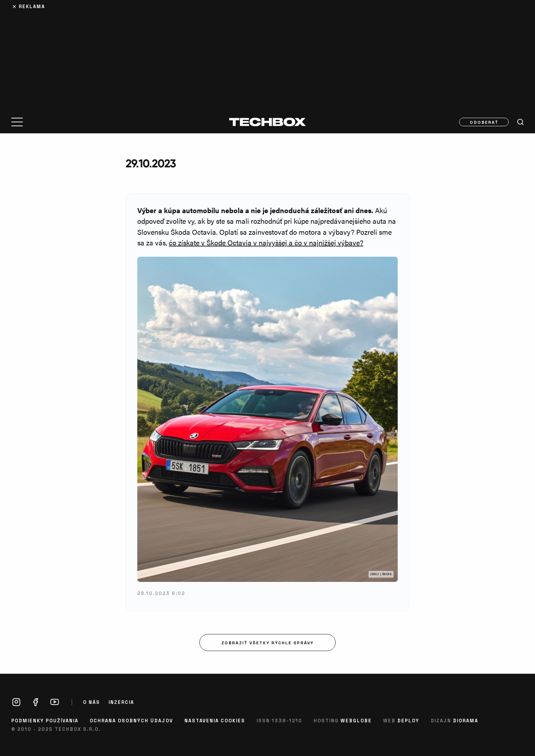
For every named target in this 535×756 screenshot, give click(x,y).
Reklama (32, 6)
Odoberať (484, 122)
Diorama (466, 720)
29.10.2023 (151, 163)
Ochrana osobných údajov (131, 720)
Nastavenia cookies (215, 720)
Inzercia (121, 702)
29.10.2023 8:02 (161, 593)
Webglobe (356, 720)
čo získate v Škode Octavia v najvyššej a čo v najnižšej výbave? (266, 242)
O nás (92, 702)
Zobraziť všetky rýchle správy (267, 643)
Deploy (408, 720)
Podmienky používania (45, 720)
